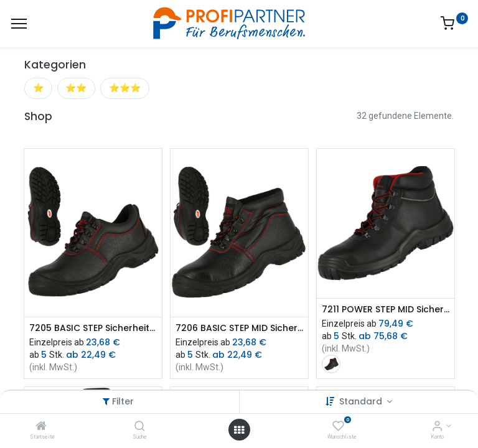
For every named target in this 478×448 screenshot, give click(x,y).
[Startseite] (41, 427)
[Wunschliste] (338, 427)
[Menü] (19, 24)
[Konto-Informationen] (437, 427)
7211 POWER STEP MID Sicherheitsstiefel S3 (386, 310)
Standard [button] (362, 401)
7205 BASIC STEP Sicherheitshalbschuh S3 (93, 328)
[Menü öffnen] (239, 430)
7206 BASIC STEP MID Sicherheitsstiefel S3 (239, 328)
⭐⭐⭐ (125, 88)
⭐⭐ (76, 88)
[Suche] (140, 427)
